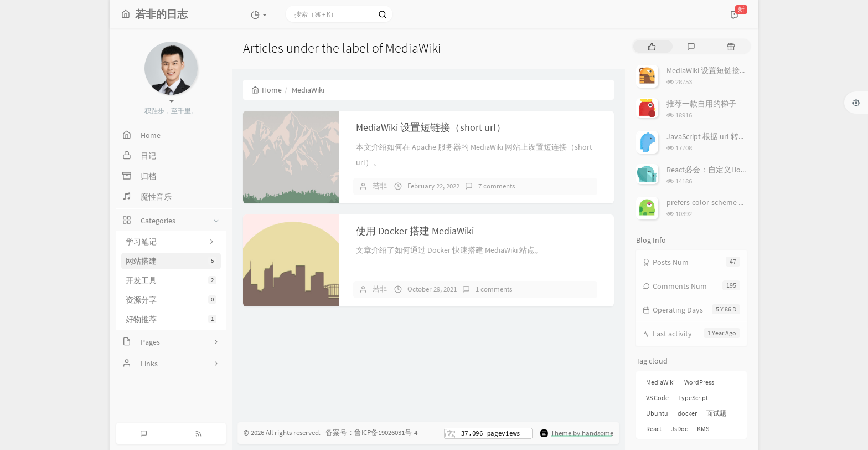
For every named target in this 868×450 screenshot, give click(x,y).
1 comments (494, 289)
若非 (380, 186)
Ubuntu (657, 413)
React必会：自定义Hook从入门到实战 (731, 170)
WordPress (699, 382)
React (654, 429)
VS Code (657, 398)
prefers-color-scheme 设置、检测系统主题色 (741, 202)
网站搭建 (171, 261)
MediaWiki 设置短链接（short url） (431, 127)
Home (267, 90)
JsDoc (679, 429)
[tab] (652, 46)
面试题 (716, 413)
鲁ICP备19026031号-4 (386, 433)
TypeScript (693, 398)
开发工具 (171, 280)
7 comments (497, 186)
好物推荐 (171, 319)
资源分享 (171, 300)
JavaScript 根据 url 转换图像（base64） (733, 136)
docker (687, 413)
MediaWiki (660, 382)
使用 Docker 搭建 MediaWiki (415, 231)
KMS (703, 429)
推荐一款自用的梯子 (701, 104)
